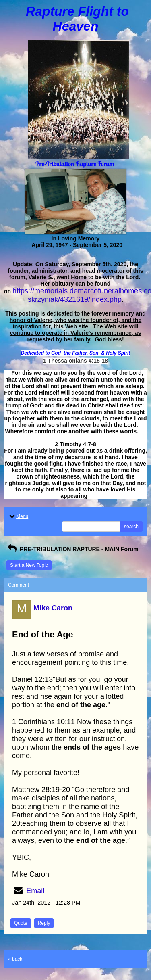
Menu (18, 516)
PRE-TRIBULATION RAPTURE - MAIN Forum (72, 549)
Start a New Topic (29, 565)
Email (35, 891)
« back (15, 959)
